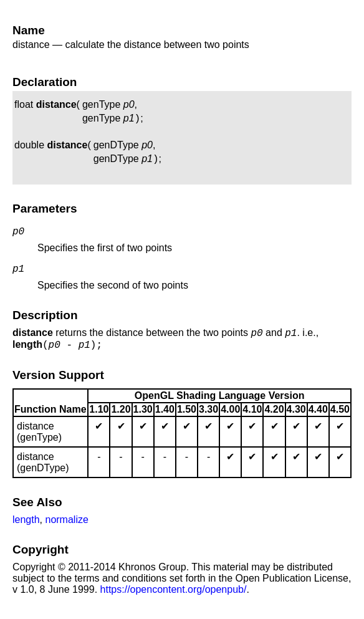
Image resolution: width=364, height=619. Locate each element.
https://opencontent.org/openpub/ (174, 601)
